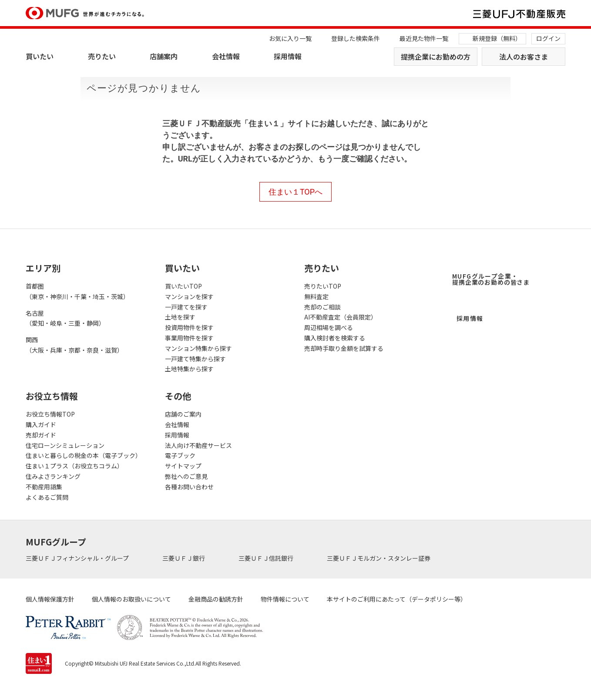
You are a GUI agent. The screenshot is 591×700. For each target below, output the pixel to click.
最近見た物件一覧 (424, 38)
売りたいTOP (323, 286)
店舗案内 (164, 56)
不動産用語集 (44, 487)
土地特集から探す (189, 369)
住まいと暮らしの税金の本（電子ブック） (84, 455)
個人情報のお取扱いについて (131, 599)
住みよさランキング (53, 476)
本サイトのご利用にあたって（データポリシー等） (397, 599)
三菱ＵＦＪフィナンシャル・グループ (78, 558)
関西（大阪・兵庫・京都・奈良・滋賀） (74, 345)
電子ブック (180, 455)
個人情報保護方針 (50, 599)
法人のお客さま (524, 57)
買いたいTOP (183, 286)
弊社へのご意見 (186, 476)
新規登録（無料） (497, 38)
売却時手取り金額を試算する (344, 348)
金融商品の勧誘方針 (216, 599)
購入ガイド (41, 424)
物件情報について (285, 599)
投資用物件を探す (189, 327)
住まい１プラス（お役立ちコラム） (74, 466)
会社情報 (226, 56)
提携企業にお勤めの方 (436, 57)
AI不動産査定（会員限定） (341, 317)
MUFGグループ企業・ (491, 279)
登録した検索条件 (356, 38)
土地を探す (180, 317)
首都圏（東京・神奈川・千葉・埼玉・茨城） (77, 291)
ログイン (548, 38)
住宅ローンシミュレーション (65, 445)
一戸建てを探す (186, 307)
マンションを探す (189, 296)
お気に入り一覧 (290, 38)
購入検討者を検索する (335, 338)
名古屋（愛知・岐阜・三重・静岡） (65, 318)
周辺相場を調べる (329, 327)
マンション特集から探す (198, 348)
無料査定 (316, 296)
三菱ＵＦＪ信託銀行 (267, 558)
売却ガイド (41, 435)
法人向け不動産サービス (198, 445)
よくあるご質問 (47, 497)
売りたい (102, 56)
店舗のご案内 (183, 414)
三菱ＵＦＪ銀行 (184, 558)
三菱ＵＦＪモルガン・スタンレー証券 (379, 558)
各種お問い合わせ (189, 487)
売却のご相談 (322, 307)
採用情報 (288, 56)
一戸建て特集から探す (195, 359)
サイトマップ (183, 466)
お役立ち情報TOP (50, 414)
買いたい (40, 56)
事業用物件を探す (189, 338)
